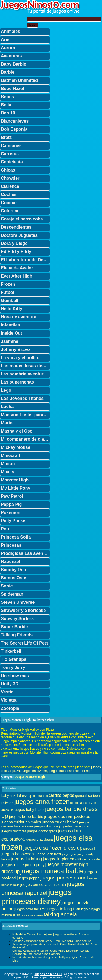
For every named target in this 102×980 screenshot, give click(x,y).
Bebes (7, 97)
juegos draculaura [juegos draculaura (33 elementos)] (39, 839)
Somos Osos (14, 578)
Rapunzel (10, 561)
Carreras (10, 154)
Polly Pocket (14, 521)
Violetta (9, 700)
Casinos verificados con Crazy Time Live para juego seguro (52, 941)
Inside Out (11, 333)
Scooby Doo (13, 570)
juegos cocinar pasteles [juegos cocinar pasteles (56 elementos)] (67, 816)
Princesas (11, 545)
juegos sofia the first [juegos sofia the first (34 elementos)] (30, 909)
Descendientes (16, 227)
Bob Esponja (14, 129)
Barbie (8, 72)
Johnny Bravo (15, 349)
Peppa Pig (11, 504)
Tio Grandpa (14, 659)
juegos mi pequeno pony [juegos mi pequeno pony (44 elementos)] (23, 865)
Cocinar (9, 203)
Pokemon (11, 513)
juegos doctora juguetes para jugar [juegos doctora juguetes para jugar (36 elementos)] (62, 826)
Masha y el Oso (17, 431)
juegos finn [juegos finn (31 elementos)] (91, 848)
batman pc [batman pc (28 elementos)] (40, 796)
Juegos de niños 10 (48, 974)
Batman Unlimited (19, 80)
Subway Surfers (17, 619)
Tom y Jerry (13, 668)
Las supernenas (17, 382)
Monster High (15, 480)
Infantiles (10, 325)
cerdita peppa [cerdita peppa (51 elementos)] (62, 795)
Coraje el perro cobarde (25, 219)
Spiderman (12, 594)
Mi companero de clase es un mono (25, 439)
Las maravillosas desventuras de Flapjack (25, 366)
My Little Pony (16, 488)
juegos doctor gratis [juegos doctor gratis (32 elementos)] (42, 831)
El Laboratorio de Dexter (25, 260)
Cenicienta (12, 162)
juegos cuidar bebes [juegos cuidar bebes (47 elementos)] (60, 822)
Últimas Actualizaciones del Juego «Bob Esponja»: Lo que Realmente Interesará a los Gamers (51, 952)
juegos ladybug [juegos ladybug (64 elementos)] (27, 859)
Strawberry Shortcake (23, 610)
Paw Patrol (12, 496)
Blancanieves (15, 121)
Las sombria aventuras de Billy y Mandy (25, 374)
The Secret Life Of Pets (25, 643)
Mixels (7, 472)
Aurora (8, 48)
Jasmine (10, 341)
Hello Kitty (12, 309)
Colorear (10, 211)
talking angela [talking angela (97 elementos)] (60, 914)
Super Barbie (14, 627)
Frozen (8, 284)
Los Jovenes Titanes (22, 398)
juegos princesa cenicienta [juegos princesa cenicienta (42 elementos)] (43, 885)
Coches (9, 195)
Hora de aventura (19, 317)
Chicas (8, 170)
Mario (7, 423)
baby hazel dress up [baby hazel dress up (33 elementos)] (17, 796)
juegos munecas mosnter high (70, 771)
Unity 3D (10, 684)
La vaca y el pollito (20, 358)
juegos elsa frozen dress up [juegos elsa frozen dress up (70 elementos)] (53, 848)
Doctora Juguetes (19, 235)
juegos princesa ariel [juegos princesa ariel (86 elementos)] (64, 878)
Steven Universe (18, 602)
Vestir (7, 692)
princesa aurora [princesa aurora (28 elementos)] (32, 915)
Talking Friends (17, 635)
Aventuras (11, 56)
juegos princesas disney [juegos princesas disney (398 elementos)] (36, 897)
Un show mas (15, 676)
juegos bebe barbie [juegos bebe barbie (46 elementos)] (26, 817)
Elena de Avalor (17, 268)
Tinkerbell (11, 651)
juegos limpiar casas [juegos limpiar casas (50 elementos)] (62, 859)
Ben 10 (8, 113)
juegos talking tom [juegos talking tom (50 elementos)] (63, 909)
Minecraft (10, 455)
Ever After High (17, 276)
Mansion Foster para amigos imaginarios (25, 415)
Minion (8, 464)
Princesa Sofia (16, 537)
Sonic (7, 586)
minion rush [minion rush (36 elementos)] (11, 915)
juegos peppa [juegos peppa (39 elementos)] (28, 878)
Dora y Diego (14, 243)
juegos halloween (34, 771)
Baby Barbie (13, 64)
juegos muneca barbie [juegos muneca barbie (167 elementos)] (52, 871)
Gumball (10, 301)
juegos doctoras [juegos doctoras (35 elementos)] (14, 831)
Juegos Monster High (30, 777)
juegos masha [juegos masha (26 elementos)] (91, 859)
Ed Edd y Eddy (16, 252)
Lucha (7, 407)
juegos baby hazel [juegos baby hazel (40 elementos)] (29, 810)
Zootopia (10, 708)
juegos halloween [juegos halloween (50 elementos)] (18, 854)
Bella (6, 105)
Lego (6, 390)
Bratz (6, 137)
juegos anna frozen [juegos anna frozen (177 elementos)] (42, 802)
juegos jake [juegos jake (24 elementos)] (69, 854)
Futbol (7, 292)
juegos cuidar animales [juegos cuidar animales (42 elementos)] (21, 822)
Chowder (10, 178)
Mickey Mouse (16, 447)
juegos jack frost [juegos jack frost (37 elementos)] (48, 854)
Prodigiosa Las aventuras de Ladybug (25, 553)
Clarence (10, 186)
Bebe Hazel (12, 88)
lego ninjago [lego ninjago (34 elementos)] (90, 909)
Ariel (6, 40)
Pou (5, 529)
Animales (10, 31)
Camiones (11, 146)
